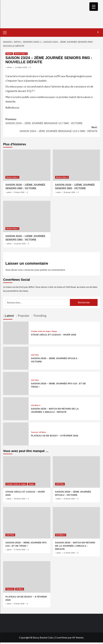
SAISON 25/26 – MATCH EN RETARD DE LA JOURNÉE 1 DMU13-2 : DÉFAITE (75, 546)
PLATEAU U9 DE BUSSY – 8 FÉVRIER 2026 (55, 436)
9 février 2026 (19, 604)
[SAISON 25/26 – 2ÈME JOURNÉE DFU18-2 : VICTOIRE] (16, 358)
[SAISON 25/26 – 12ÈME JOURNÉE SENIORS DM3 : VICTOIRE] (76, 165)
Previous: (52, 122)
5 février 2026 (19, 192)
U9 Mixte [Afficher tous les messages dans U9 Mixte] (42, 432)
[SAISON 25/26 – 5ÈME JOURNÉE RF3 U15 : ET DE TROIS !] (16, 383)
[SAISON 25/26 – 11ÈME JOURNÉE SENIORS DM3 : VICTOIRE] (27, 217)
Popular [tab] (23, 316)
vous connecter (26, 270)
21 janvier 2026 (20, 244)
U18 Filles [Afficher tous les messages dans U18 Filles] (35, 355)
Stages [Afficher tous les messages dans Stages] (54, 331)
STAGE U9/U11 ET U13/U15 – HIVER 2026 (54, 335)
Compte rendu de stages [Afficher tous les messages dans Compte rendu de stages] (41, 331)
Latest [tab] (9, 316)
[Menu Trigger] (94, 7)
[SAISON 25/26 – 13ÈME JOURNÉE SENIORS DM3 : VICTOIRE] (27, 165)
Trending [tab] (39, 316)
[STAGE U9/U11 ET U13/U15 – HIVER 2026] (16, 333)
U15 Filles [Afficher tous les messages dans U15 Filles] (35, 380)
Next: (52, 130)
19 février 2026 (69, 499)
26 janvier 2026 (69, 192)
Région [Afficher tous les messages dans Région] (9, 54)
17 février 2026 (20, 550)
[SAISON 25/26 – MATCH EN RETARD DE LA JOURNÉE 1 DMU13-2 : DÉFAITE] (16, 408)
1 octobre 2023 (21, 67)
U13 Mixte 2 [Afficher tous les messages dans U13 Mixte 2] (36, 405)
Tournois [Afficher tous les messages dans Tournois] (34, 432)
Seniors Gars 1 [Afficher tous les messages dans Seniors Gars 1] (21, 54)
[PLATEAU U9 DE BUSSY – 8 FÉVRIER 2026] (16, 434)
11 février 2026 (69, 553)
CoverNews (61, 637)
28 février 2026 (20, 499)
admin (9, 67)
